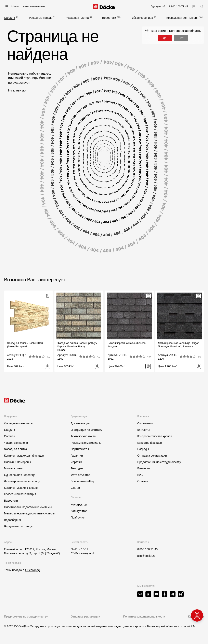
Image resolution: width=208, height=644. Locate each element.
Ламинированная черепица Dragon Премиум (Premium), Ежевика (179, 345)
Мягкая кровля (14, 468)
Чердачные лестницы (18, 526)
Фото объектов (80, 475)
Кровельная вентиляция (182, 18)
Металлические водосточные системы (29, 513)
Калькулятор (79, 511)
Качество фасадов (150, 443)
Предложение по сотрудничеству (26, 616)
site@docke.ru (146, 556)
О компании (145, 423)
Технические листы (83, 436)
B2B (140, 475)
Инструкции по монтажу (86, 430)
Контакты (143, 430)
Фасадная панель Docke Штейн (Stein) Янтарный (26, 345)
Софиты (10, 436)
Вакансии (144, 468)
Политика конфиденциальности (144, 616)
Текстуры (77, 468)
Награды (143, 449)
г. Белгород (32, 570)
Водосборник (13, 520)
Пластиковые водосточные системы (28, 507)
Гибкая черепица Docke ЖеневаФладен (127, 345)
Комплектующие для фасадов (24, 456)
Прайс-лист (78, 517)
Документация (80, 423)
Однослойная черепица (20, 475)
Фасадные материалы (19, 423)
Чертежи (76, 462)
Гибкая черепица (142, 18)
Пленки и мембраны (17, 462)
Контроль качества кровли (155, 436)
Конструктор (79, 504)
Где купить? (158, 6)
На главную (17, 90)
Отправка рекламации (152, 456)
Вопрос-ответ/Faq (82, 481)
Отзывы (142, 481)
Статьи (75, 488)
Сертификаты (80, 449)
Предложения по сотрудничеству (159, 462)
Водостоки (109, 18)
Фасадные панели (41, 18)
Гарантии (77, 456)
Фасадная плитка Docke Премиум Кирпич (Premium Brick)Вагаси (77, 346)
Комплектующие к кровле (21, 488)
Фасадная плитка (77, 18)
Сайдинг (10, 18)
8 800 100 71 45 (147, 549)
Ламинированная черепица (22, 481)
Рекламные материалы (86, 443)
